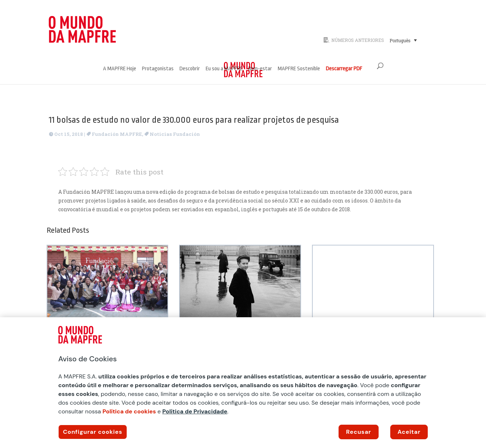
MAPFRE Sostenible (299, 69)
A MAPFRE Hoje (120, 69)
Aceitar (409, 432)
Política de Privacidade (195, 411)
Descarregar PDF (344, 69)
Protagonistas (158, 69)
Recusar (359, 432)
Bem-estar (260, 69)
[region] (243, 383)
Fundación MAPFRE (117, 134)
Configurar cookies (93, 432)
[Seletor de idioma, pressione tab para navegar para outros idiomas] (403, 40)
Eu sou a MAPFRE (224, 69)
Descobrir (190, 69)
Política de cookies (129, 411)
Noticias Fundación (175, 134)
